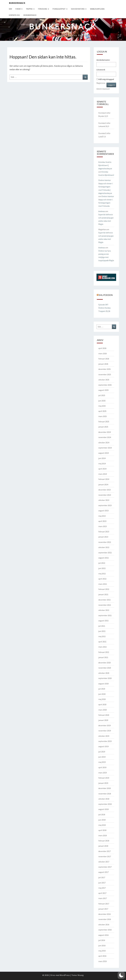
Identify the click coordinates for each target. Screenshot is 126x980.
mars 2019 (103, 773)
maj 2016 (102, 951)
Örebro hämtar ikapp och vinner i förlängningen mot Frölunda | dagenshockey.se (105, 187)
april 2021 (102, 642)
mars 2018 (103, 835)
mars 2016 (103, 961)
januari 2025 (103, 427)
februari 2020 (104, 715)
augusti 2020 (104, 684)
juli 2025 (102, 395)
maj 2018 (102, 825)
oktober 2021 (104, 610)
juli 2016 (102, 940)
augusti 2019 (104, 746)
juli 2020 (102, 689)
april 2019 (102, 767)
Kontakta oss (14, 15)
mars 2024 (103, 474)
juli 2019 (102, 752)
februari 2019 (104, 778)
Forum (18, 9)
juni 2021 (102, 631)
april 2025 (102, 411)
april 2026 (102, 348)
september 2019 (105, 741)
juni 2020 (102, 694)
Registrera (101, 83)
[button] (121, 975)
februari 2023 (104, 532)
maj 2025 (102, 406)
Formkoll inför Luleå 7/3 (104, 135)
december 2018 (105, 788)
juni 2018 (102, 820)
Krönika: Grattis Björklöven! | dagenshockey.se (105, 165)
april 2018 (102, 830)
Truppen (29, 9)
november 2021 (105, 605)
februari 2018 (104, 841)
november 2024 (105, 437)
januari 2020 (103, 720)
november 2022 (105, 542)
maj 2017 (102, 888)
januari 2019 (103, 783)
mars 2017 (103, 898)
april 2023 (102, 521)
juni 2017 (102, 883)
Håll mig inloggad (106, 79)
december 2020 (105, 663)
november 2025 (105, 374)
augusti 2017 (104, 872)
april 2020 (102, 704)
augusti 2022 (104, 558)
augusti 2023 (104, 511)
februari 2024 (104, 479)
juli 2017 (102, 877)
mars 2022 (103, 584)
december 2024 (105, 432)
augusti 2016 (104, 935)
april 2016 (102, 956)
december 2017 (105, 851)
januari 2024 (103, 484)
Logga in (111, 85)
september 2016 (105, 930)
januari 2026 (103, 364)
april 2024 (102, 469)
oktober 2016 (104, 925)
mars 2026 (103, 353)
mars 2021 (103, 647)
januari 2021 (103, 657)
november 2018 (105, 794)
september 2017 (105, 867)
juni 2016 (102, 945)
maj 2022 (102, 574)
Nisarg (81, 975)
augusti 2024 (104, 453)
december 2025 (105, 369)
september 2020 (105, 678)
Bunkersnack (17, 3)
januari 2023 (103, 537)
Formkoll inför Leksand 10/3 (104, 125)
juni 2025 (102, 401)
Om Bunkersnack (30, 15)
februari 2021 (104, 652)
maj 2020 (102, 699)
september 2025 (105, 385)
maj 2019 (102, 762)
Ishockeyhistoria (78, 9)
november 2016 (105, 919)
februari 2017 (104, 904)
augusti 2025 (104, 390)
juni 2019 (102, 757)
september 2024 (105, 448)
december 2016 (105, 914)
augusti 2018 (104, 809)
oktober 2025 (104, 380)
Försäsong (43, 9)
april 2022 (102, 579)
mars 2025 (103, 416)
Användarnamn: (103, 60)
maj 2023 (102, 516)
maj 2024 (102, 463)
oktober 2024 (104, 443)
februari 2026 (104, 359)
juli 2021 (102, 626)
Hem (10, 9)
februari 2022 (104, 589)
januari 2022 (103, 594)
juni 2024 (102, 458)
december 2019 (105, 725)
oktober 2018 (104, 799)
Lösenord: (101, 70)
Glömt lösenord (103, 89)
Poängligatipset (59, 9)
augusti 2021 (104, 621)
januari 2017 (103, 909)
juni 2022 (102, 568)
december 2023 (105, 490)
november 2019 (105, 731)
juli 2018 (102, 814)
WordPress (65, 975)
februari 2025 (104, 422)
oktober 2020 (104, 673)
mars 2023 (103, 526)
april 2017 (102, 893)
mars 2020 (103, 710)
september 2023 (105, 505)
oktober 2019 (104, 736)
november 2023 (105, 495)
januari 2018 (103, 846)
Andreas (102, 211)
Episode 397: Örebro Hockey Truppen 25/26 (104, 308)
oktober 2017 (104, 862)
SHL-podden (106, 295)
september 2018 (105, 804)
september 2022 (105, 553)
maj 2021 (102, 636)
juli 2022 (102, 563)
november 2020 (105, 668)
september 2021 (105, 615)
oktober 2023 (104, 500)
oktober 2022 (104, 547)
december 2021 (105, 600)
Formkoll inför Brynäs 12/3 (104, 114)
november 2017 (105, 856)
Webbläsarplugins (97, 9)
